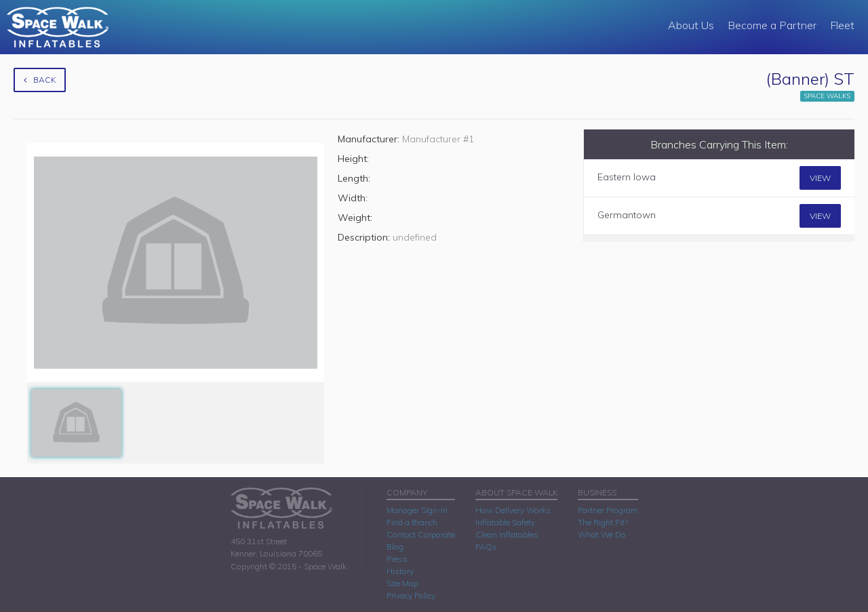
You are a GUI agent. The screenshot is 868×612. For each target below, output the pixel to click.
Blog (395, 547)
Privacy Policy (411, 595)
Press (397, 559)
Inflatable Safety (505, 522)
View (820, 178)
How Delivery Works (513, 510)
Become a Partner (772, 25)
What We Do (602, 534)
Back (40, 80)
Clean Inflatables (507, 534)
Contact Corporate (421, 534)
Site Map (402, 583)
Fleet (842, 25)
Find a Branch (412, 522)
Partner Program (608, 510)
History (400, 571)
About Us (691, 25)
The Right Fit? (603, 522)
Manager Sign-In (417, 510)
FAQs (486, 547)
